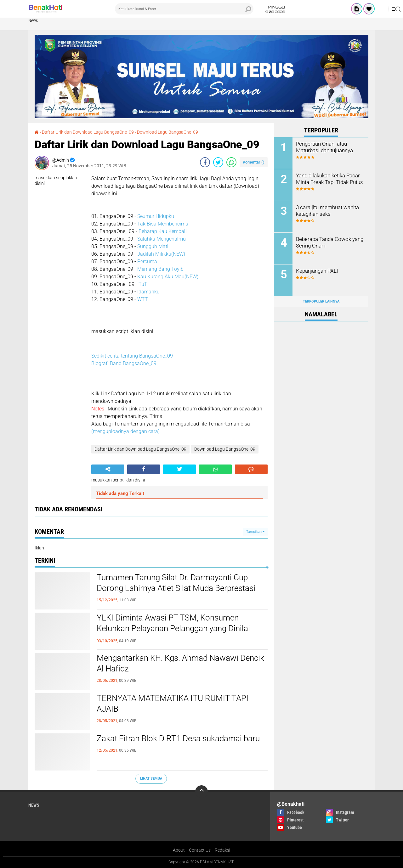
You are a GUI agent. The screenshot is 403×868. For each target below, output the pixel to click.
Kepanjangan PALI (316, 271)
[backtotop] (201, 792)
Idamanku (148, 292)
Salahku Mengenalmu (162, 239)
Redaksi (222, 850)
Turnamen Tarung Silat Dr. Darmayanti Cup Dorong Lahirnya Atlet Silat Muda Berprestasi (176, 583)
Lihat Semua (151, 779)
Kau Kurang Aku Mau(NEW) (168, 277)
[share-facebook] (205, 162)
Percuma (147, 262)
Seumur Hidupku (156, 216)
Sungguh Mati (153, 246)
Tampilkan (255, 532)
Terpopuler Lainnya (321, 301)
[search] (184, 9)
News (33, 20)
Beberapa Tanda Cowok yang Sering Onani (329, 242)
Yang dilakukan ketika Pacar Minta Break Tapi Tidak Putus (329, 179)
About (179, 850)
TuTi (144, 284)
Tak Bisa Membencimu (163, 224)
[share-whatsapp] (231, 162)
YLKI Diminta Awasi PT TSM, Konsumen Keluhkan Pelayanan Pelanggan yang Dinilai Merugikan (173, 628)
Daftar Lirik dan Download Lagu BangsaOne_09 (88, 132)
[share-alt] (108, 469)
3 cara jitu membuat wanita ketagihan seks (326, 210)
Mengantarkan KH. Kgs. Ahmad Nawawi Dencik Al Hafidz (180, 663)
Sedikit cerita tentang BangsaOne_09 (132, 356)
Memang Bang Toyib (160, 269)
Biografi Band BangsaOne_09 (124, 363)
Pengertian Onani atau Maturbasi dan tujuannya (324, 147)
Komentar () (254, 162)
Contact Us (200, 850)
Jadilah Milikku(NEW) (161, 254)
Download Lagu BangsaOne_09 (167, 132)
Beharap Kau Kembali (163, 231)
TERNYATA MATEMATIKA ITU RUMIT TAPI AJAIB (173, 704)
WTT (143, 299)
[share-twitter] (218, 162)
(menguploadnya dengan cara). (126, 431)
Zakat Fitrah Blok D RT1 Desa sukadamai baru (178, 738)
